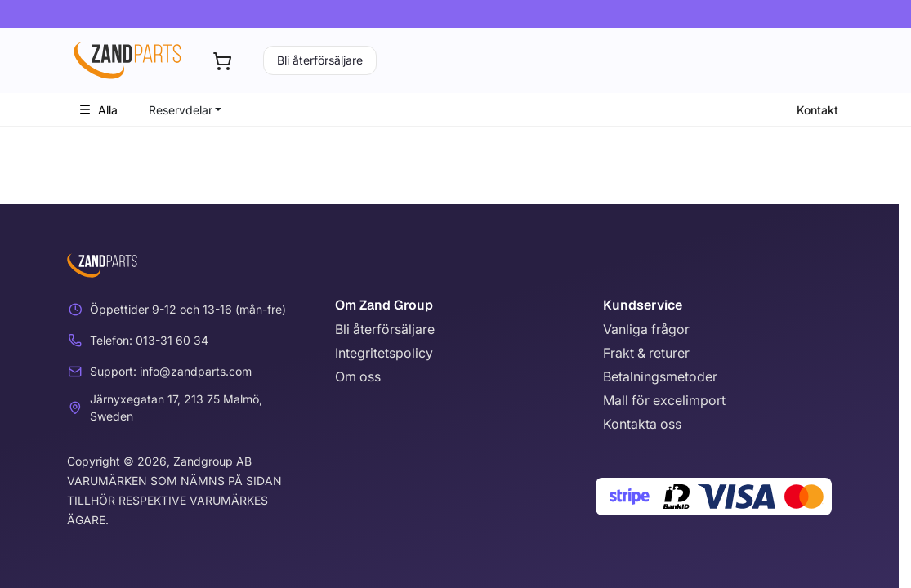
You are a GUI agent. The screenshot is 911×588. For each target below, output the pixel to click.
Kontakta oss (642, 424)
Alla (98, 110)
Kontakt (817, 110)
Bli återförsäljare (320, 60)
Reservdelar (181, 110)
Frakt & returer (646, 353)
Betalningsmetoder (660, 376)
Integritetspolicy (384, 353)
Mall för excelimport (664, 400)
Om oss (358, 376)
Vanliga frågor (646, 329)
